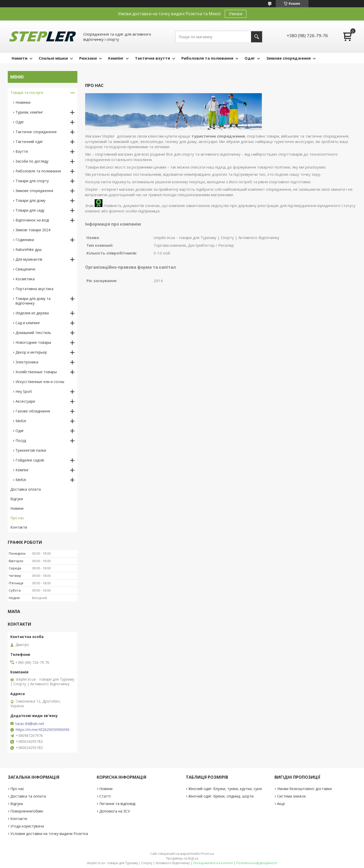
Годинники (25, 240)
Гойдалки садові (30, 460)
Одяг (250, 58)
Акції (281, 804)
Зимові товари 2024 (33, 230)
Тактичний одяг (29, 142)
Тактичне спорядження (36, 132)
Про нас (17, 518)
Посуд (21, 440)
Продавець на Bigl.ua (182, 858)
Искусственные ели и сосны (40, 382)
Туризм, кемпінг (29, 112)
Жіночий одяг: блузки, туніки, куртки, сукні (225, 789)
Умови (236, 14)
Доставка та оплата (28, 796)
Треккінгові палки (31, 450)
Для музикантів (29, 259)
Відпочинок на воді (32, 220)
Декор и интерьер (31, 352)
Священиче (25, 269)
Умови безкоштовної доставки (304, 789)
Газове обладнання (33, 411)
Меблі (21, 421)
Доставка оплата (26, 489)
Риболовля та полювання (207, 58)
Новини (17, 508)
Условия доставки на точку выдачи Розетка (49, 834)
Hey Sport (24, 391)
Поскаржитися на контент (213, 863)
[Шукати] (257, 37)
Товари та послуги (27, 93)
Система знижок (292, 796)
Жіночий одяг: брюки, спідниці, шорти (221, 796)
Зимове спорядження (288, 58)
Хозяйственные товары (36, 372)
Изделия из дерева (32, 313)
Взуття (22, 151)
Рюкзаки (88, 58)
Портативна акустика (34, 289)
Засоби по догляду (32, 161)
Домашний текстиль (33, 333)
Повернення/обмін (27, 811)
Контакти (19, 527)
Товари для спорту (32, 181)
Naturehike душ (29, 249)
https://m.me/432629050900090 (43, 730)
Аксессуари (25, 401)
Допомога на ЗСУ (115, 811)
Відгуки (17, 499)
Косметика (25, 279)
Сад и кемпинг (28, 323)
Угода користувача (27, 826)
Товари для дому (30, 200)
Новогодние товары (33, 342)
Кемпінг (116, 58)
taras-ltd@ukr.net (30, 724)
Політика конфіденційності (257, 863)
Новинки (23, 102)
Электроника (27, 362)
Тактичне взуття (152, 58)
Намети (19, 58)
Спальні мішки (53, 58)
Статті (105, 796)
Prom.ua (208, 854)
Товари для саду (30, 210)
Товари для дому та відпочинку (33, 301)
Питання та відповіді (117, 804)
